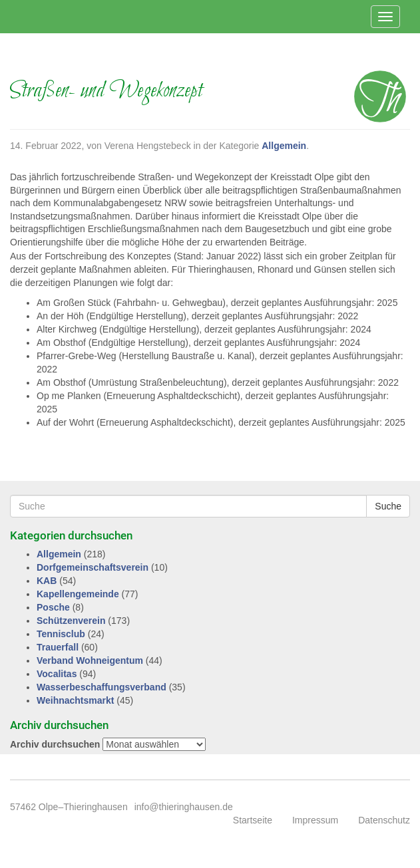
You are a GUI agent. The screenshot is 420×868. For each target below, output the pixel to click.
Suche (388, 506)
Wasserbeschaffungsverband (102, 687)
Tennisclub (61, 634)
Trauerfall (58, 647)
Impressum (315, 820)
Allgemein (284, 146)
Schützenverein (71, 621)
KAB (47, 581)
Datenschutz (384, 820)
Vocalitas (57, 674)
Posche (53, 607)
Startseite (253, 820)
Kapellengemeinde (78, 594)
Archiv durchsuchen (55, 744)
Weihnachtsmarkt (75, 700)
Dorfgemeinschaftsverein (93, 567)
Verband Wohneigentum (90, 660)
